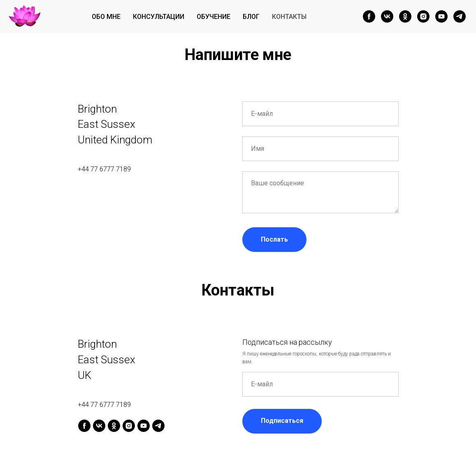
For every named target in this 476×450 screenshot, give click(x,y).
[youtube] (441, 16)
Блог (251, 17)
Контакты (289, 17)
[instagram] (423, 16)
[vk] (387, 16)
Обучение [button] (214, 17)
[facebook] (369, 16)
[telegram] (460, 16)
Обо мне (106, 17)
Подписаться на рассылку (287, 342)
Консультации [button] (159, 17)
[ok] (405, 16)
